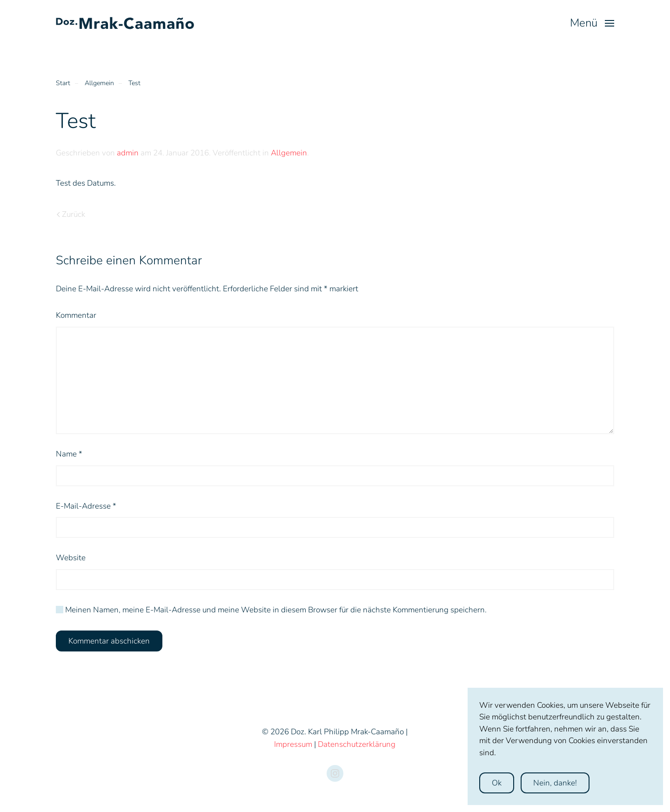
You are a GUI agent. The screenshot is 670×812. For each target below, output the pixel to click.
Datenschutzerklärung (357, 744)
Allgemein (289, 153)
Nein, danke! (555, 783)
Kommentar (76, 315)
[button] (592, 23)
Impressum (293, 744)
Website (71, 558)
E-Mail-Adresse (86, 506)
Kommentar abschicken (109, 641)
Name (69, 454)
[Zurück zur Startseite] (126, 23)
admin (128, 153)
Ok (497, 783)
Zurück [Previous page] (71, 214)
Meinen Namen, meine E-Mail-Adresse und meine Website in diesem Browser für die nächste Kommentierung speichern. (271, 610)
